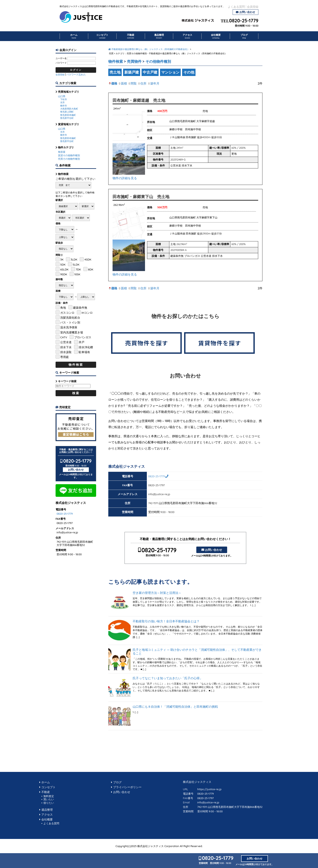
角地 (63, 308)
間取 (132, 83)
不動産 (131, 36)
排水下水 (66, 347)
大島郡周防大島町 (69, 109)
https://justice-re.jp (209, 789)
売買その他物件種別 (69, 159)
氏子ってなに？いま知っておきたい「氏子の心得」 (168, 678)
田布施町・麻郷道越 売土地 (139, 100)
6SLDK (64, 269)
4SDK (88, 259)
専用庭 (64, 357)
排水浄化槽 (86, 347)
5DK (63, 264)
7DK (78, 269)
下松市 (64, 99)
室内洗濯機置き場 (72, 332)
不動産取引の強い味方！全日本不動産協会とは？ (166, 621)
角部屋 (62, 152)
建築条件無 (80, 308)
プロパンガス (83, 337)
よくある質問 (236, 7)
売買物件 (134, 61)
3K (62, 259)
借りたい (49, 803)
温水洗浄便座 (69, 327)
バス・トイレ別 (70, 322)
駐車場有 (84, 352)
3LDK (74, 259)
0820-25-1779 (244, 21)
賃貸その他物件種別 (69, 155)
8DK (91, 269)
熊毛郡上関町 (67, 112)
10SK (77, 274)
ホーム (74, 36)
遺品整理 (159, 36)
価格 (113, 83)
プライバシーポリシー (127, 787)
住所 (142, 83)
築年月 (153, 83)
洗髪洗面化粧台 (70, 317)
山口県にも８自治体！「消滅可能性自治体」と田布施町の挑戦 (175, 707)
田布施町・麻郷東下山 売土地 (141, 197)
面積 (122, 83)
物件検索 (116, 61)
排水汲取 (66, 352)
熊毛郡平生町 (67, 118)
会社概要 (216, 36)
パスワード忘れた (76, 74)
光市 (62, 102)
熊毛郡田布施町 (68, 115)
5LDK (76, 264)
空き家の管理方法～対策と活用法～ (157, 593)
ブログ (244, 36)
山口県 (62, 96)
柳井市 (64, 106)
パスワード (61, 63)
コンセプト (102, 36)
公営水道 (66, 342)
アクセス (187, 36)
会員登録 (253, 7)
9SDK (64, 274)
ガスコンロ (67, 313)
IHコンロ (87, 313)
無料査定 (49, 796)
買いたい (49, 799)
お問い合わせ (247, 12)
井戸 (82, 342)
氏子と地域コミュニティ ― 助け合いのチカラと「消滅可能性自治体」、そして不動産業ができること (197, 652)
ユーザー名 (61, 58)
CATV (64, 337)
